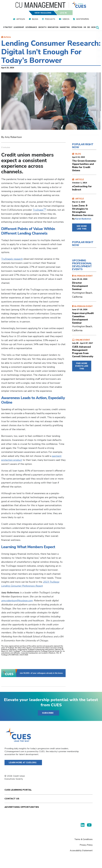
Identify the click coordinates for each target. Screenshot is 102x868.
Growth (42, 27)
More (95, 27)
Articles (21, 19)
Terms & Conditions (84, 839)
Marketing (65, 27)
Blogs (35, 19)
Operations (77, 27)
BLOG (84, 162)
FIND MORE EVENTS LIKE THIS (82, 366)
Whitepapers (83, 19)
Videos (66, 19)
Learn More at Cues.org (23, 763)
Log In (63, 13)
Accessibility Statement (81, 851)
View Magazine (43, 13)
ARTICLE (84, 185)
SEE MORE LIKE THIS (82, 227)
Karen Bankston (83, 219)
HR (85, 27)
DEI (89, 27)
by (74, 219)
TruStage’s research (12, 259)
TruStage (39, 210)
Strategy (8, 27)
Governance (31, 27)
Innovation (53, 27)
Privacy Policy (86, 845)
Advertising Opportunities (22, 807)
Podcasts (50, 19)
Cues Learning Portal (18, 790)
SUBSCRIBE (48, 713)
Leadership (19, 27)
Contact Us (12, 799)
